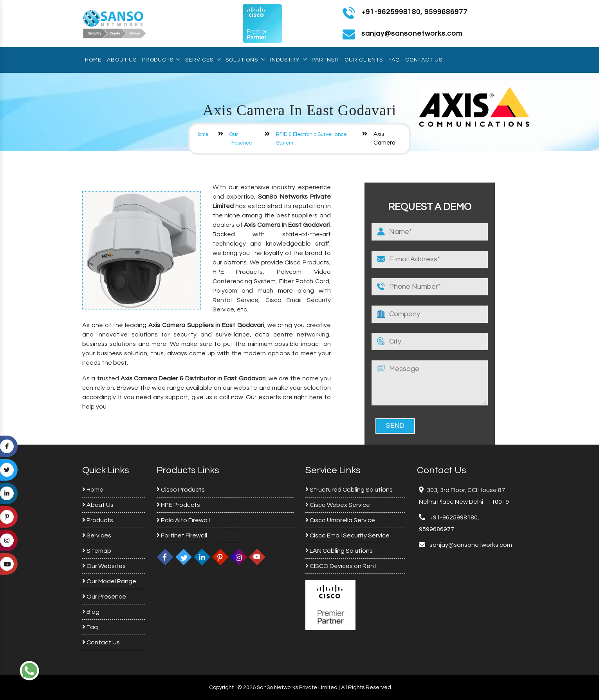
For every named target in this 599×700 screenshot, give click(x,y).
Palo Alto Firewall (183, 520)
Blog (91, 612)
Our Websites (104, 566)
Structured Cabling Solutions (349, 490)
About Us (122, 60)
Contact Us (424, 60)
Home (93, 60)
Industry (288, 60)
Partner (325, 60)
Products (161, 60)
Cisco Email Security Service (347, 535)
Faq (394, 60)
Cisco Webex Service (338, 505)
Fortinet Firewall (182, 535)
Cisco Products (181, 490)
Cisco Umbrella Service (340, 520)
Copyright (221, 687)
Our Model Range (109, 581)
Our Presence (104, 597)
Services (203, 60)
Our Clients (364, 60)
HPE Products (178, 505)
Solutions (245, 60)
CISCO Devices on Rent (341, 566)
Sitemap (97, 551)
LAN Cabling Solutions (339, 551)
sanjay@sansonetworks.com (470, 545)
